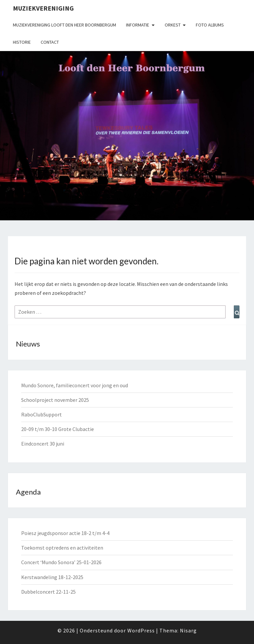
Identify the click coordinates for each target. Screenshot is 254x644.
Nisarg (188, 630)
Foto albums (210, 25)
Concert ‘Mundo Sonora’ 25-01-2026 (61, 562)
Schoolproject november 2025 (55, 400)
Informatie (138, 25)
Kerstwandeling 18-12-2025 (52, 577)
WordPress (141, 630)
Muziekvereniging (43, 8)
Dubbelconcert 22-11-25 (48, 592)
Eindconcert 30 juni (43, 444)
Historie (22, 42)
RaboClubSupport (42, 414)
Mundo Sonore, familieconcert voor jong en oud (75, 385)
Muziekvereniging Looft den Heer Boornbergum (64, 25)
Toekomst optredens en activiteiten (62, 548)
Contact (50, 42)
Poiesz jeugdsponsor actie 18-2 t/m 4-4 (65, 533)
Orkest (173, 25)
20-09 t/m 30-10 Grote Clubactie (58, 429)
